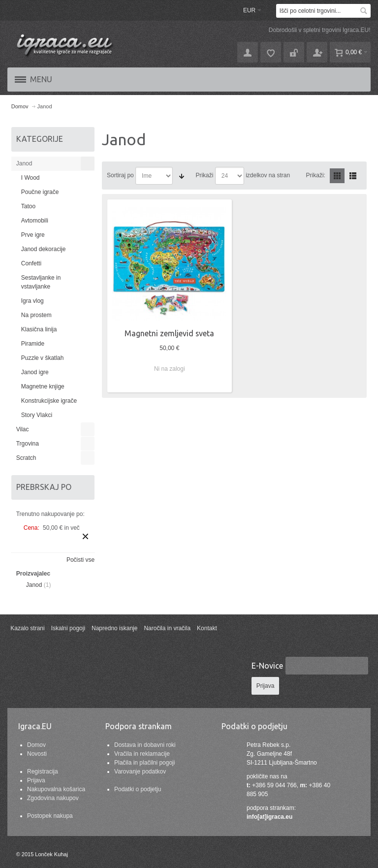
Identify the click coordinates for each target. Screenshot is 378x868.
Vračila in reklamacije (142, 754)
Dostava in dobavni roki (145, 745)
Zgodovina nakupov (53, 798)
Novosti (37, 754)
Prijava (36, 780)
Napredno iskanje (114, 628)
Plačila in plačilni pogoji (144, 763)
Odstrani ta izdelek (85, 536)
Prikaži (204, 175)
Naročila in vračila (167, 628)
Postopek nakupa (50, 816)
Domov (36, 745)
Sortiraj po (120, 175)
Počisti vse (80, 560)
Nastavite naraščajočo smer (182, 176)
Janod (34, 585)
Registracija (43, 772)
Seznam (353, 176)
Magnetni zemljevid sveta (169, 333)
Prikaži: (316, 175)
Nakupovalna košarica (56, 789)
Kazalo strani (27, 628)
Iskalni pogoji (68, 628)
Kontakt (207, 628)
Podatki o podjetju (138, 789)
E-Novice (267, 666)
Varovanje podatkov (140, 772)
